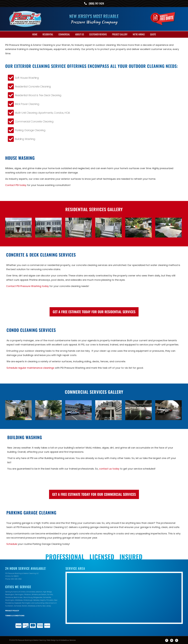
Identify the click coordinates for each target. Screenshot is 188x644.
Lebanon (39, 591)
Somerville (47, 597)
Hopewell (18, 603)
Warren (25, 606)
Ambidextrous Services (67, 640)
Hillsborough (28, 600)
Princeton (50, 600)
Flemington (19, 594)
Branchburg (28, 597)
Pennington (26, 603)
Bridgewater (38, 597)
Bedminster (18, 597)
